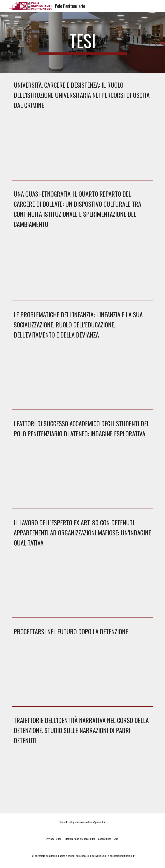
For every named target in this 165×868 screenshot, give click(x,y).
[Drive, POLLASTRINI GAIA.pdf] (82, 783)
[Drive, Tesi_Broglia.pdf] (82, 148)
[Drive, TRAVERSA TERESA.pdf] (82, 476)
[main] (82, 43)
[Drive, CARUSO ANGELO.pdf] (82, 377)
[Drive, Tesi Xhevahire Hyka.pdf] (82, 267)
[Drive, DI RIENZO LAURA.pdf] (82, 585)
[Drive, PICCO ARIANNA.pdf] (82, 674)
